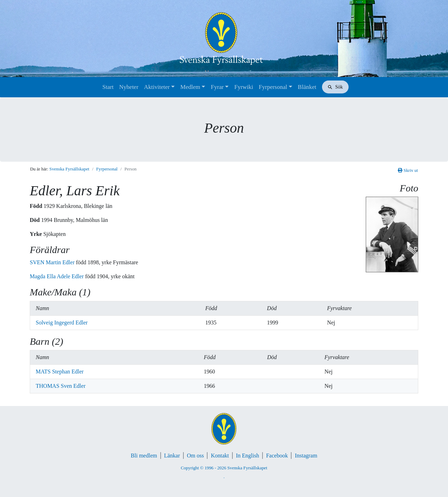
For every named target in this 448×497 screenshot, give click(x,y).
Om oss (195, 456)
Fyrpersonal (273, 87)
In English (247, 456)
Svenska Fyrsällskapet (69, 169)
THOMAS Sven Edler (61, 386)
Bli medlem (144, 456)
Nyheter (129, 87)
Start (108, 87)
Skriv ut (408, 170)
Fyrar (217, 87)
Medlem (190, 87)
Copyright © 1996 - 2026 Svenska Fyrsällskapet (224, 468)
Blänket (307, 87)
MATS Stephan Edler (60, 372)
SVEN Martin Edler (53, 262)
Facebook (277, 456)
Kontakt (220, 456)
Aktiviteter (157, 87)
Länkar (172, 456)
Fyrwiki (244, 87)
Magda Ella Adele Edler (57, 276)
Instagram (306, 456)
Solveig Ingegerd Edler (62, 323)
